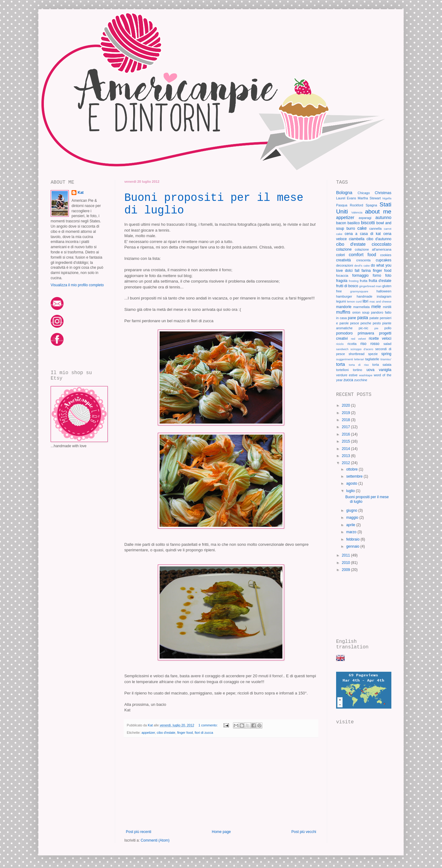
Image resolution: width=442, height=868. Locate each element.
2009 (347, 570)
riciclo (340, 344)
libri (365, 301)
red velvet (358, 339)
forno (377, 276)
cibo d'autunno (379, 239)
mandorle (344, 307)
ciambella (357, 239)
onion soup (361, 312)
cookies (386, 255)
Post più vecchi (304, 832)
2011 (347, 555)
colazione (344, 249)
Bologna (344, 193)
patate (374, 318)
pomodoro (344, 333)
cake (362, 228)
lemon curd (354, 301)
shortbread (357, 354)
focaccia (342, 276)
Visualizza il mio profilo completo (77, 285)
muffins (343, 312)
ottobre (353, 469)
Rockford (357, 205)
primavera (366, 333)
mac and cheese (380, 301)
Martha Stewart (369, 198)
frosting (354, 281)
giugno (352, 510)
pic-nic (363, 328)
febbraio (353, 539)
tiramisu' (386, 359)
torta (341, 364)
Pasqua (342, 205)
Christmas (383, 193)
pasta (363, 318)
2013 (347, 456)
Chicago (364, 193)
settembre (355, 476)
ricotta (352, 344)
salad (387, 344)
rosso (375, 344)
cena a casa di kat (363, 234)
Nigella (387, 198)
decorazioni (345, 265)
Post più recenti (139, 832)
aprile (351, 525)
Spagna (371, 205)
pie (376, 328)
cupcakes (384, 260)
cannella (375, 229)
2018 (347, 420)
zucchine (361, 380)
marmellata (361, 307)
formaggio (361, 276)
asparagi (365, 218)
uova (370, 370)
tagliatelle (372, 359)
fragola (342, 281)
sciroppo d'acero (362, 349)
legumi (341, 301)
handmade (364, 296)
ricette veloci (380, 338)
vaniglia (385, 370)
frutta (364, 281)
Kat (81, 193)
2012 (347, 463)
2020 (347, 405)
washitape (366, 375)
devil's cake (362, 266)
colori (341, 255)
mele (376, 307)
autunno (383, 217)
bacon (341, 223)
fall (357, 271)
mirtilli (387, 307)
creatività (343, 260)
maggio (353, 518)
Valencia (357, 212)
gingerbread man (370, 286)
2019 (347, 413)
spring (386, 354)
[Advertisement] (221, 784)
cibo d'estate (166, 733)
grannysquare (359, 291)
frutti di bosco (347, 286)
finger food (185, 733)
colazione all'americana (373, 249)
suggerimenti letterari (350, 359)
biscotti (368, 223)
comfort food (362, 255)
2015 (347, 441)
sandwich (342, 349)
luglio (351, 491)
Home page (221, 832)
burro (351, 229)
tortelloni (342, 370)
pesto (377, 323)
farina (366, 271)
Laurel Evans (346, 198)
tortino (358, 370)
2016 (347, 434)
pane (352, 318)
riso (363, 344)
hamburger (344, 296)
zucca (348, 380)
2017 (347, 427)
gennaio (353, 546)
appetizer (148, 733)
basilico (354, 223)
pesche (366, 323)
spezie (373, 354)
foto (388, 276)
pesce (355, 323)
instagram (384, 296)
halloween (384, 291)
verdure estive (347, 375)
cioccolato (382, 244)
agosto (352, 483)
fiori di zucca (204, 733)
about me (378, 211)
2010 (347, 563)
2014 (347, 449)
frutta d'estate (380, 281)
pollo (388, 328)
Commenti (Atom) (155, 840)
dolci (349, 271)
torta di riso (359, 365)
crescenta (363, 260)
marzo (352, 532)
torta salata (382, 365)
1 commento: (209, 725)
